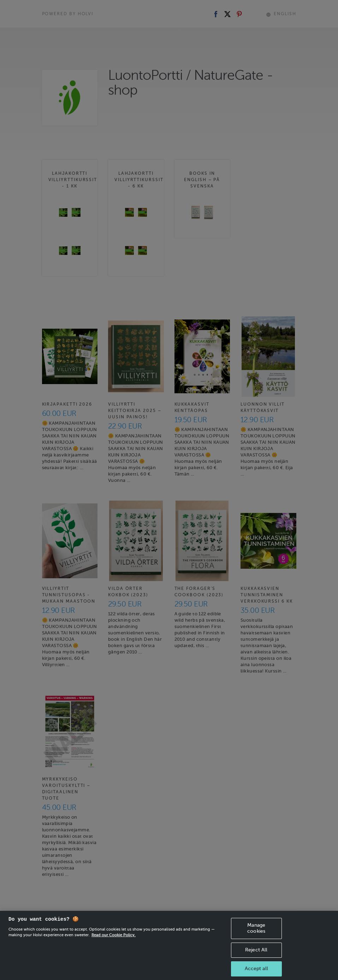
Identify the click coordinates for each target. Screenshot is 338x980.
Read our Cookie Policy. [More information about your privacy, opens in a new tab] (114, 940)
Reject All (256, 954)
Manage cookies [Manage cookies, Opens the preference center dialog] (256, 933)
